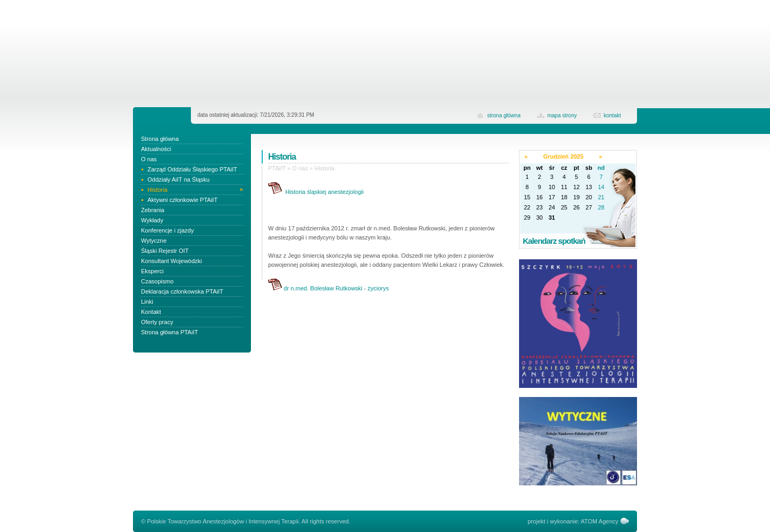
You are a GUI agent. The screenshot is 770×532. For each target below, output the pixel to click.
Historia (324, 168)
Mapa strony (562, 115)
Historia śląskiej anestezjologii (324, 192)
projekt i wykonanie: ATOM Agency (573, 521)
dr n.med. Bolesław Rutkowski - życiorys (336, 288)
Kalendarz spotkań (554, 241)
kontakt (612, 115)
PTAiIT (277, 168)
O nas (300, 168)
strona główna (504, 115)
